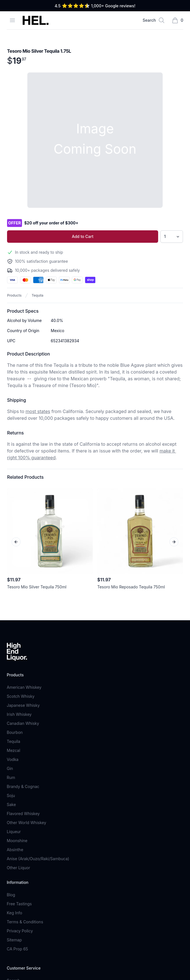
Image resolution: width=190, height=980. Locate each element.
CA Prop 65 (17, 949)
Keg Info (15, 913)
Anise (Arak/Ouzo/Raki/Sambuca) (38, 859)
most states (38, 411)
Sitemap (14, 940)
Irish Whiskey (19, 714)
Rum (11, 777)
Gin (10, 768)
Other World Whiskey (26, 823)
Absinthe (15, 850)
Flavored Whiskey (23, 814)
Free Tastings (19, 904)
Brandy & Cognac (23, 786)
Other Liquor (18, 868)
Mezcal (14, 750)
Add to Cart (83, 236)
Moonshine (17, 841)
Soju (11, 795)
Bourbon (15, 732)
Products (14, 295)
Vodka (13, 759)
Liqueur (14, 832)
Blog (11, 895)
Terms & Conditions (25, 922)
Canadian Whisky (23, 723)
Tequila (37, 295)
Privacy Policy (20, 931)
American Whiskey (24, 687)
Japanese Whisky (23, 705)
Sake (11, 804)
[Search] (154, 20)
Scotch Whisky (21, 696)
